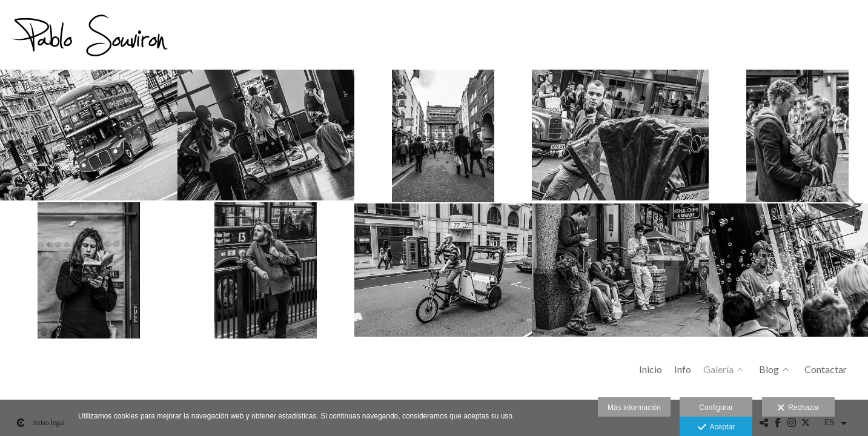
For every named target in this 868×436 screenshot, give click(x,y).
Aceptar (716, 428)
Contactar (826, 369)
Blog (769, 369)
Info (683, 369)
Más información (634, 408)
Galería (718, 369)
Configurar (716, 408)
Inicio (651, 369)
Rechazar (798, 408)
